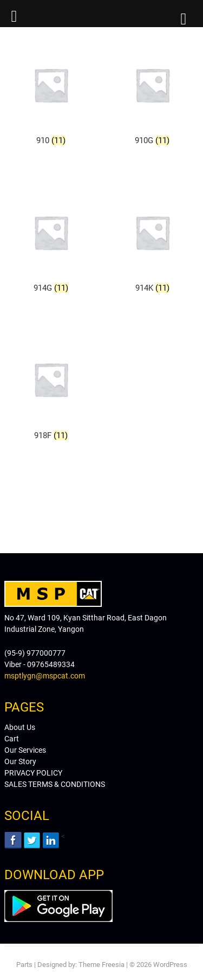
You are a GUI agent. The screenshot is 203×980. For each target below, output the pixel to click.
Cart (12, 739)
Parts (24, 965)
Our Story (20, 761)
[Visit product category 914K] (152, 242)
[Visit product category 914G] (51, 242)
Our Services (25, 750)
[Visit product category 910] (51, 94)
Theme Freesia (101, 965)
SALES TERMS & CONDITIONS (55, 784)
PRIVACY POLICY (33, 773)
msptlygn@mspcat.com (45, 676)
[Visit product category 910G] (152, 94)
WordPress (170, 965)
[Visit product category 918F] (51, 389)
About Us (20, 727)
